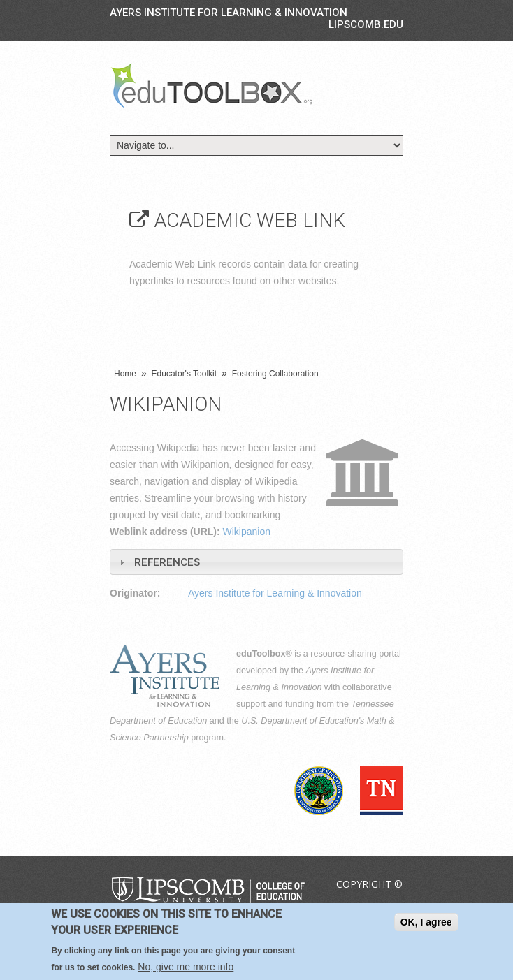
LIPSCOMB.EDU (366, 24)
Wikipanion (247, 532)
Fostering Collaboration (275, 374)
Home (125, 374)
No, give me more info (186, 967)
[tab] (256, 562)
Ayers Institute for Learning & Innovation (229, 13)
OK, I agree (426, 922)
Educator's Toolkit (184, 374)
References (167, 562)
